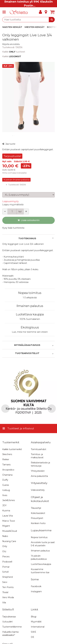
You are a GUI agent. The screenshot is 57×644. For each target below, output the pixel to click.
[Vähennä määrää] (5, 211)
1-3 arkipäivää (30, 298)
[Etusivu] (19, 12)
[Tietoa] (46, 12)
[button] (11, 44)
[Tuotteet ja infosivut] (5, 12)
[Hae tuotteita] (28, 20)
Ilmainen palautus (30, 306)
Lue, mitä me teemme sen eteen (30, 332)
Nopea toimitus (30, 293)
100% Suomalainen (30, 319)
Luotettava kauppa (30, 314)
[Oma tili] (40, 12)
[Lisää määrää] (26, 211)
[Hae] (52, 20)
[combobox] (28, 20)
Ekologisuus (30, 327)
